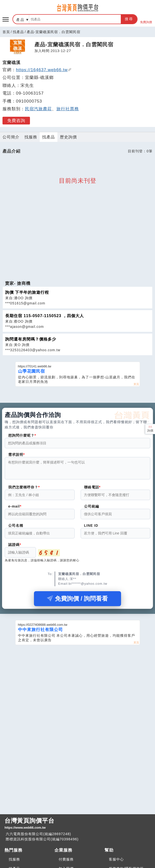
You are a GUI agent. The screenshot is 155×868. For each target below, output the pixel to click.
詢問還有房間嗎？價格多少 (31, 339)
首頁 (6, 32)
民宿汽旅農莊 (38, 109)
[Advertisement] (78, 246)
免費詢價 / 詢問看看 (77, 602)
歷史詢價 (68, 137)
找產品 (18, 32)
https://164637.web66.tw (44, 70)
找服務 (31, 137)
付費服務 (66, 859)
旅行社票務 (68, 109)
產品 (20, 20)
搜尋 (129, 19)
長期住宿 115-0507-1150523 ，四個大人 (45, 316)
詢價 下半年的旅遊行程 (27, 292)
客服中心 (116, 859)
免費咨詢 (16, 121)
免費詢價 (146, 19)
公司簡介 (11, 137)
